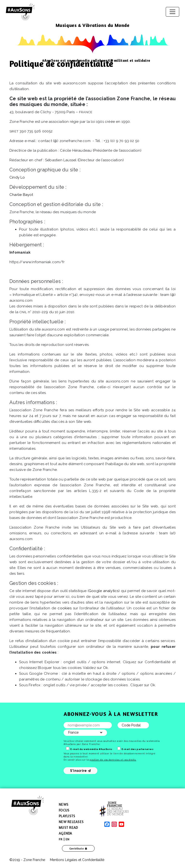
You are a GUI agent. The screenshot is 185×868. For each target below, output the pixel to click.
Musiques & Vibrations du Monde (93, 25)
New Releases (71, 822)
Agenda (66, 833)
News (64, 804)
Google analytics (104, 591)
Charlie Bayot (21, 195)
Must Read (68, 827)
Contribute (77, 848)
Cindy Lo (17, 177)
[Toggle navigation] (172, 12)
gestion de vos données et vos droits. (113, 760)
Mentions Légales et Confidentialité (77, 860)
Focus (64, 810)
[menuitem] (61, 839)
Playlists (67, 816)
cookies (64, 608)
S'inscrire (81, 771)
